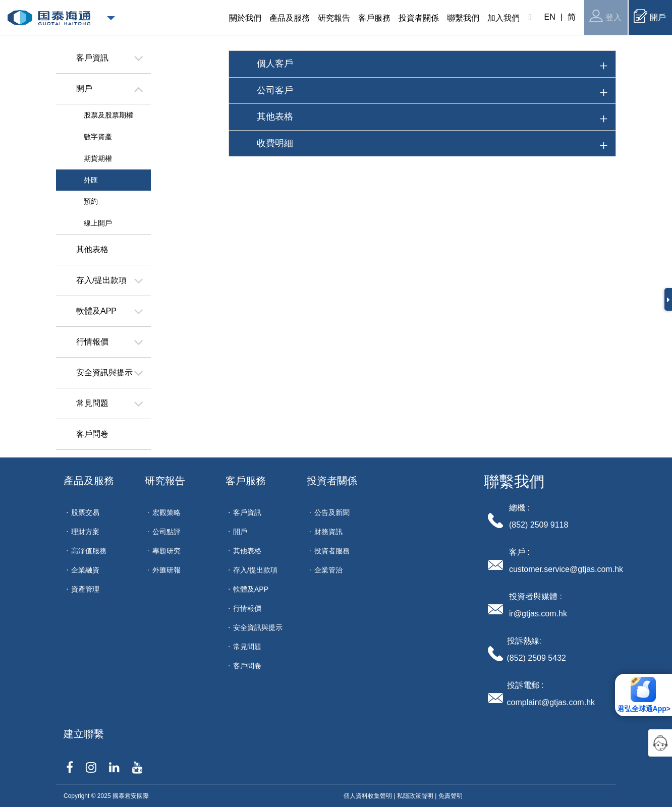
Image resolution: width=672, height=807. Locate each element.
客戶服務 (246, 481)
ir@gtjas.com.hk (538, 614)
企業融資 (85, 570)
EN (550, 17)
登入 (605, 16)
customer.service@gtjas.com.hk (566, 569)
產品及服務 (89, 481)
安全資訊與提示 (258, 627)
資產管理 (85, 589)
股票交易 (85, 512)
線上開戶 (98, 223)
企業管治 (328, 570)
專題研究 (166, 551)
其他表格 (247, 551)
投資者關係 (332, 481)
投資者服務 (332, 551)
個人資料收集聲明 (368, 796)
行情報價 (247, 608)
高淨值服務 (89, 551)
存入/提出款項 (255, 570)
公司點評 (166, 532)
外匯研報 (166, 570)
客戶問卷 (247, 666)
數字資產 (98, 137)
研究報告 (165, 481)
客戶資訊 (247, 512)
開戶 (650, 16)
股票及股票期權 (108, 115)
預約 (91, 201)
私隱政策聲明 (415, 796)
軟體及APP (251, 589)
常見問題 (247, 647)
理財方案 (85, 532)
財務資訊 (328, 532)
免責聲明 (451, 796)
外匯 (91, 180)
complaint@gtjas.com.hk (551, 702)
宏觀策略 (166, 512)
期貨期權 (98, 158)
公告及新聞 (332, 512)
